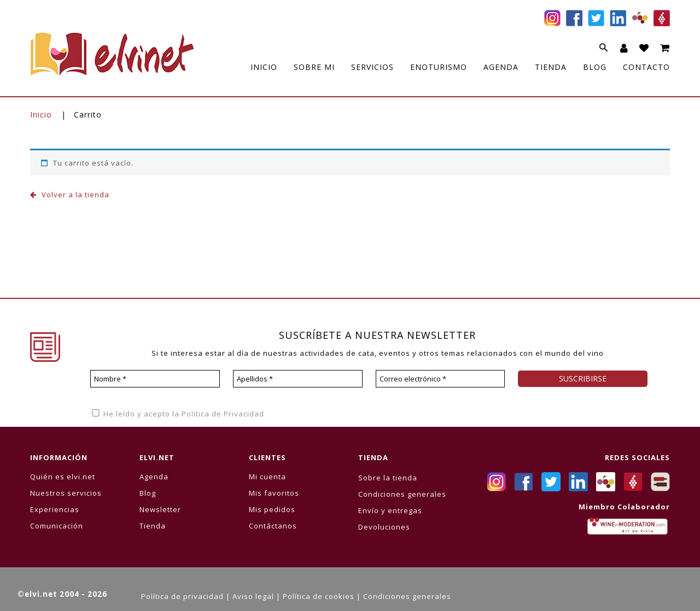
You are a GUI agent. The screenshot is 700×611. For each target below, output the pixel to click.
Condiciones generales (402, 494)
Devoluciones (384, 527)
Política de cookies (319, 596)
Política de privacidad (182, 596)
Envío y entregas (390, 510)
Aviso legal (253, 596)
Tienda (153, 526)
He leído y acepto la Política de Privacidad (177, 414)
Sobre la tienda (388, 478)
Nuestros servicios (66, 493)
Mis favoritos (274, 493)
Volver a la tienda (74, 195)
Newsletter (160, 509)
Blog (148, 493)
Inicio (41, 114)
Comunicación (57, 526)
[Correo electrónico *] (441, 379)
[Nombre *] (155, 379)
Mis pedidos (272, 509)
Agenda (154, 477)
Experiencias (55, 509)
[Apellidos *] (298, 379)
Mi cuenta (267, 477)
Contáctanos (273, 526)
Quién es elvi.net (63, 477)
